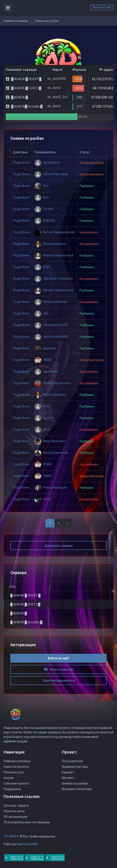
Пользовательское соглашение (27, 822)
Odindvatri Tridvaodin (54, 279)
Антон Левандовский (55, 232)
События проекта (16, 783)
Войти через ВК (58, 670)
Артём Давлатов (51, 453)
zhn (41, 186)
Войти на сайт (102, 7)
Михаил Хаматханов (54, 255)
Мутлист (68, 778)
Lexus (43, 499)
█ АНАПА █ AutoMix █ (26, 622)
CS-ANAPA (11, 836)
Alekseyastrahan (51, 302)
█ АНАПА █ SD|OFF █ (25, 595)
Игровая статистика (77, 789)
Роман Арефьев (51, 487)
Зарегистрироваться (59, 681)
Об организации (16, 817)
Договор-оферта (16, 806)
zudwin (44, 418)
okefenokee (47, 162)
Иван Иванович (50, 441)
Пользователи (72, 761)
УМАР (43, 360)
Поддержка (12, 789)
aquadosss (47, 371)
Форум (9, 778)
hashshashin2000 (51, 325)
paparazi (45, 348)
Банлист (68, 772)
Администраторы (75, 767)
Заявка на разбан (75, 783)
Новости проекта (16, 767)
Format (44, 209)
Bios (42, 197)
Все (13, 587)
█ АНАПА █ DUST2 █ (25, 604)
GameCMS (30, 844)
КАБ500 (45, 221)
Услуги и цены (14, 811)
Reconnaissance (50, 244)
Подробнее (21, 163)
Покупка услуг (14, 772)
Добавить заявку (59, 546)
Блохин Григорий (51, 174)
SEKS (43, 267)
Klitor (42, 406)
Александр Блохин (53, 383)
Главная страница (16, 21)
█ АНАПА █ (19, 613)
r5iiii (42, 313)
